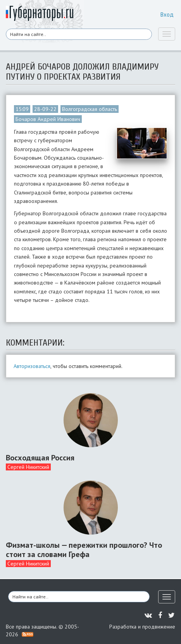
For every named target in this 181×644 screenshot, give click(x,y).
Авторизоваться (32, 366)
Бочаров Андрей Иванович (48, 119)
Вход (167, 14)
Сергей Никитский (28, 467)
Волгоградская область (90, 109)
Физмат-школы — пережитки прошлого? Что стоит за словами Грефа (84, 550)
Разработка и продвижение (142, 627)
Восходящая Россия (40, 458)
